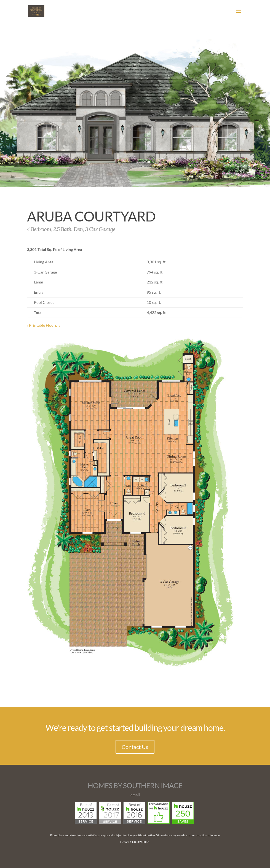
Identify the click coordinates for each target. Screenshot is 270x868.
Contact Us (135, 747)
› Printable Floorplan (45, 325)
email (135, 795)
